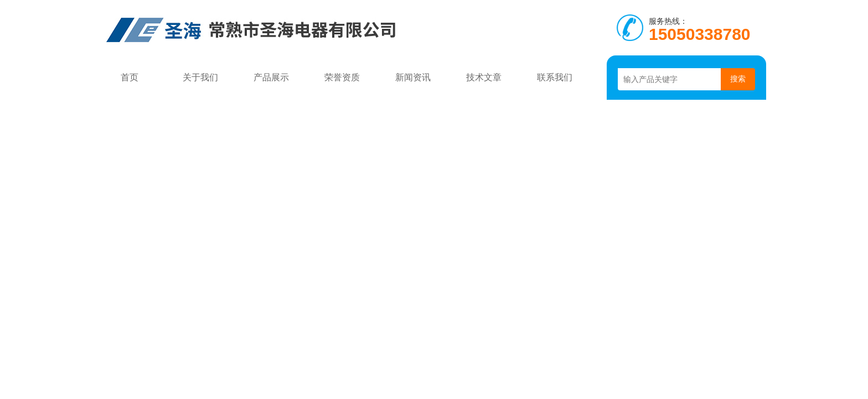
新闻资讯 (413, 77)
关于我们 (200, 77)
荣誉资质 (342, 77)
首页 (130, 77)
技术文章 (484, 77)
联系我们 (555, 77)
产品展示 (271, 77)
